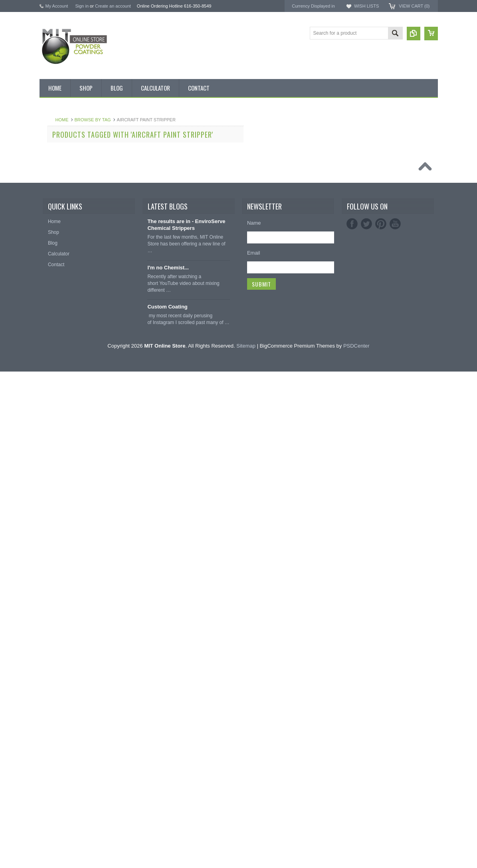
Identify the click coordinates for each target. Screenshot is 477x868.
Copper (52, 354)
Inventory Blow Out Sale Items (76, 151)
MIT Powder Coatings (371, 140)
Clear (50, 340)
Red (48, 462)
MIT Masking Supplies (371, 155)
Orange (52, 408)
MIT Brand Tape (61, 192)
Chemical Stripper (63, 232)
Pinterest (381, 721)
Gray (49, 394)
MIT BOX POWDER (65, 178)
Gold (49, 367)
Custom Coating (167, 804)
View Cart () (414, 6)
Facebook (352, 721)
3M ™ (353, 169)
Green (50, 381)
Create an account (113, 6)
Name (254, 720)
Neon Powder (58, 543)
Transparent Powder (65, 557)
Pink (48, 421)
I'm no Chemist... (168, 764)
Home (155, 120)
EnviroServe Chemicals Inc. (378, 176)
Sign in (82, 6)
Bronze (51, 300)
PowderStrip (360, 183)
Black (50, 273)
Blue (49, 286)
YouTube (395, 721)
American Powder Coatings (377, 147)
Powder (52, 245)
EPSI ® (354, 162)
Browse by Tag (186, 120)
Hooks (51, 597)
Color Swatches (61, 530)
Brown (51, 313)
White (50, 489)
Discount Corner (61, 164)
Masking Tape (59, 624)
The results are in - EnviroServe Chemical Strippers (186, 722)
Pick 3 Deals (57, 205)
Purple (51, 448)
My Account (57, 6)
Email (254, 750)
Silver (50, 475)
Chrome (52, 326)
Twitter (366, 721)
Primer (51, 435)
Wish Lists (366, 6)
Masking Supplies (63, 570)
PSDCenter (356, 842)
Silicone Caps (58, 583)
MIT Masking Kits (62, 218)
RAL (48, 516)
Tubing (51, 651)
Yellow (51, 502)
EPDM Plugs (57, 611)
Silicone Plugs (59, 638)
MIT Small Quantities (66, 259)
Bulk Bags (55, 137)
